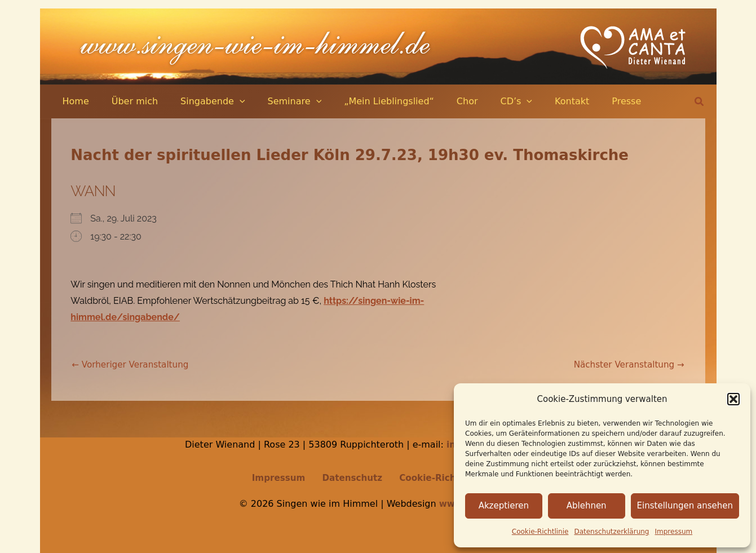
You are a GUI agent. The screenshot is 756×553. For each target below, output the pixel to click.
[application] (228, 101)
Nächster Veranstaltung (626, 365)
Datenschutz (351, 478)
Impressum (674, 532)
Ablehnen (587, 506)
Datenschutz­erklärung (611, 532)
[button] (733, 399)
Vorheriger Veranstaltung (133, 365)
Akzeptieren (504, 506)
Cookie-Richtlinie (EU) (447, 478)
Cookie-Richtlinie (540, 532)
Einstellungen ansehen (685, 506)
